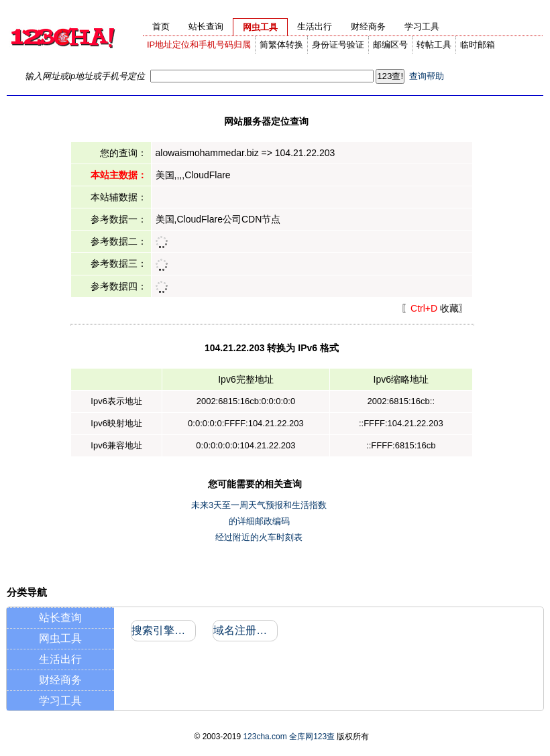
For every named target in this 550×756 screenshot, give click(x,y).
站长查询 (60, 618)
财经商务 (60, 680)
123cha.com (265, 737)
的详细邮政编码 (259, 521)
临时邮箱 (478, 45)
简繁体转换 (281, 45)
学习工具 (60, 701)
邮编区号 (390, 45)
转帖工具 (434, 45)
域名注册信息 (244, 630)
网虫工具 (60, 638)
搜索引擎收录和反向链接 (163, 630)
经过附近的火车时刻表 (259, 537)
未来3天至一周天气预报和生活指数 (259, 505)
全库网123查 (312, 737)
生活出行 (60, 659)
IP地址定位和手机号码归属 (199, 45)
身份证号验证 (338, 45)
